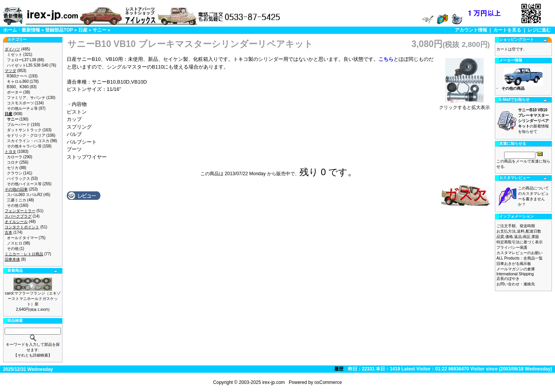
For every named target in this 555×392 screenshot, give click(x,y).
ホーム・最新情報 (22, 30)
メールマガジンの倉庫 (516, 269)
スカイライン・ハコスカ (28, 141)
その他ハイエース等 (24, 184)
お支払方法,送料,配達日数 (519, 231)
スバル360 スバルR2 (25, 195)
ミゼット (15, 54)
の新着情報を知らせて (533, 121)
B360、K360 (18, 87)
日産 (83, 30)
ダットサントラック (24, 130)
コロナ (13, 162)
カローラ (15, 157)
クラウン (15, 173)
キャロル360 (18, 81)
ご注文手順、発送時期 (516, 226)
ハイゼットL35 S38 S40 (28, 65)
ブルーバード (18, 125)
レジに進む (539, 30)
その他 (13, 205)
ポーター (15, 92)
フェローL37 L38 (22, 60)
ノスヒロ (15, 243)
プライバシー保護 (512, 247)
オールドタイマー (22, 238)
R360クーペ (17, 76)
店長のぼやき (508, 279)
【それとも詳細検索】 (33, 355)
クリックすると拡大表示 (464, 105)
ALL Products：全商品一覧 (520, 258)
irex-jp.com (273, 382)
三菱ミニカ (17, 200)
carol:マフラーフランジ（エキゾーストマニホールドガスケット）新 (33, 299)
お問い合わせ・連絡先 (516, 284)
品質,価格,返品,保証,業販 (518, 237)
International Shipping (515, 274)
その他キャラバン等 (24, 146)
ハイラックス (18, 178)
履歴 (339, 369)
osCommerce (328, 382)
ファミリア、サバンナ (26, 98)
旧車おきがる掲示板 (514, 264)
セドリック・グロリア (26, 135)
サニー (99, 30)
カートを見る (507, 30)
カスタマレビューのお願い (520, 253)
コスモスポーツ (20, 103)
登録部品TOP (59, 30)
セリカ (13, 168)
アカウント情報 (471, 30)
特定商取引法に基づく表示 (520, 242)
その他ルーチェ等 (22, 108)
